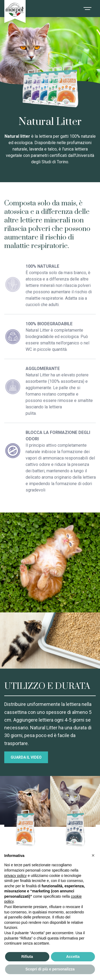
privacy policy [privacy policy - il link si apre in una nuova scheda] (15, 876)
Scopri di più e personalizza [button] (50, 969)
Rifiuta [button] (27, 957)
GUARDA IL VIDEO (26, 757)
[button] (93, 855)
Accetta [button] (73, 957)
